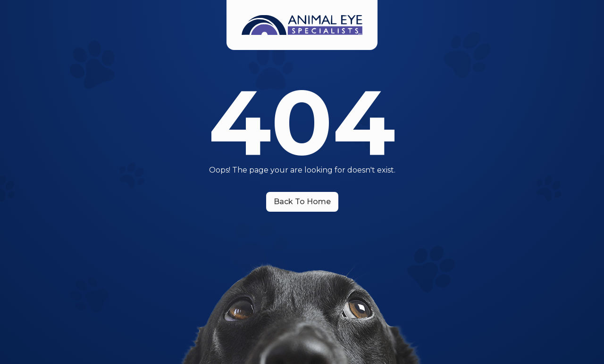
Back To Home (302, 202)
